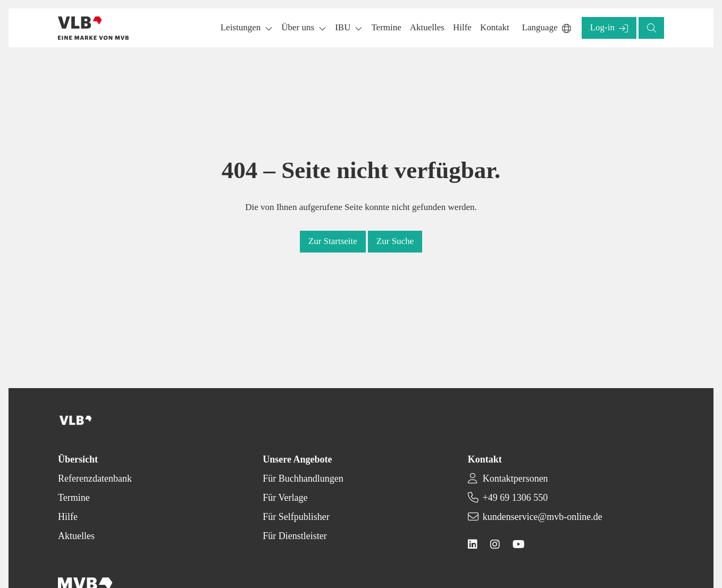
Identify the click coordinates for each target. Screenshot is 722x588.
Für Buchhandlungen (303, 478)
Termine (74, 498)
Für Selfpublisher (296, 517)
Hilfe (68, 517)
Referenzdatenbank (95, 478)
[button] (386, 28)
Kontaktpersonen (515, 478)
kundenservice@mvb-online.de (543, 517)
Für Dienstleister (295, 536)
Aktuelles (76, 536)
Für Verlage (285, 498)
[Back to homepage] (93, 28)
